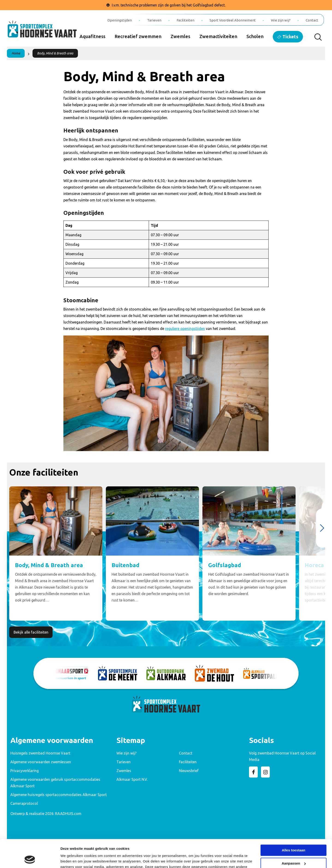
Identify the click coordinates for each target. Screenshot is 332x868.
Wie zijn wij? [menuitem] (281, 20)
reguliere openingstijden (185, 329)
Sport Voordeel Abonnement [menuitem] (233, 20)
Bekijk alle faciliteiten (31, 632)
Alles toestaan (293, 824)
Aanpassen (294, 837)
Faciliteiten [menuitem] (185, 20)
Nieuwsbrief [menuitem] (189, 771)
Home (16, 53)
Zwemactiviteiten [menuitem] (218, 36)
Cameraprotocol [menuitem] (24, 803)
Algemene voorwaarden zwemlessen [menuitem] (41, 762)
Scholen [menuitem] (255, 36)
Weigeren (293, 850)
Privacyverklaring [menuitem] (25, 771)
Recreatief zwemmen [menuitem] (138, 36)
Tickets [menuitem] (290, 37)
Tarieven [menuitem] (154, 20)
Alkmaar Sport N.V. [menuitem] (132, 779)
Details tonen (71, 859)
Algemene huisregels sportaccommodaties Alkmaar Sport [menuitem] (59, 795)
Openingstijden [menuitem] (120, 20)
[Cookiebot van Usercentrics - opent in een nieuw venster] (30, 859)
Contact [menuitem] (312, 20)
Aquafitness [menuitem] (92, 36)
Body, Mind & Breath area (55, 53)
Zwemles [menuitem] (180, 36)
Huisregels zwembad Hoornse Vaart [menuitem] (40, 753)
